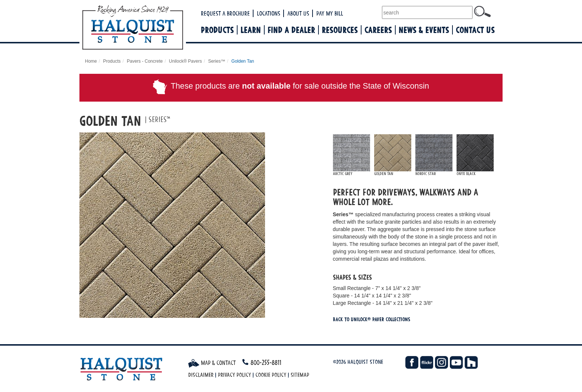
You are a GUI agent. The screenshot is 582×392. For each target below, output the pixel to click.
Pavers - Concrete (145, 61)
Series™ (217, 61)
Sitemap (300, 375)
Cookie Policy (271, 375)
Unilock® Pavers (185, 61)
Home (91, 61)
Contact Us (475, 30)
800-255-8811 (266, 363)
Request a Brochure (225, 13)
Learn (251, 30)
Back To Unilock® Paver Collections (372, 319)
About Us (298, 13)
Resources (340, 30)
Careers (378, 30)
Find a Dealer (291, 30)
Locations (269, 13)
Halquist (160, 28)
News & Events (424, 30)
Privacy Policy (234, 375)
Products (217, 30)
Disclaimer (201, 375)
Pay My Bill (330, 13)
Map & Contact (212, 363)
